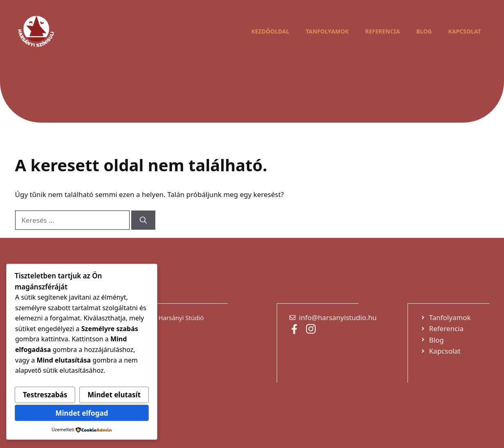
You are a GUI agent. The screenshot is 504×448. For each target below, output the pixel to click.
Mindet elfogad (82, 413)
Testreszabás (45, 395)
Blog (424, 31)
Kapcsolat (464, 31)
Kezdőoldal (270, 31)
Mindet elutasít (114, 395)
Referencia (382, 31)
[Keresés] (143, 220)
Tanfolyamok (327, 31)
